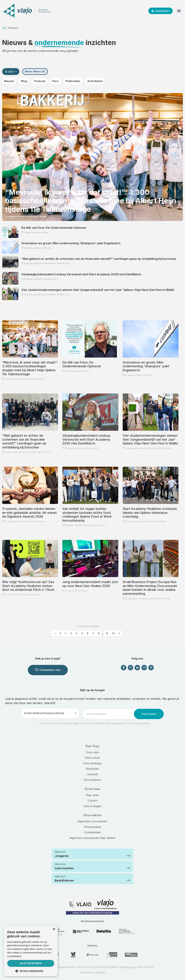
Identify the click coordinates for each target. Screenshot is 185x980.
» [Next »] (119, 633)
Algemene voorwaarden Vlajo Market (92, 838)
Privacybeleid (92, 827)
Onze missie (92, 758)
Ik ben (10, 72)
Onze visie (92, 752)
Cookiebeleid (92, 832)
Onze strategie (92, 763)
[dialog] (31, 951)
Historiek (92, 774)
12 (107, 633)
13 (113, 633)
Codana (100, 972)
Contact (92, 800)
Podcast (40, 81)
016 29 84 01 (146, 967)
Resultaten (92, 769)
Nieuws (9, 81)
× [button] (54, 929)
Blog (24, 81)
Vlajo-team (92, 795)
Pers (55, 81)
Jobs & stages (92, 806)
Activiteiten (95, 81)
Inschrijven (149, 714)
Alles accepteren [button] (31, 963)
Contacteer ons (48, 670)
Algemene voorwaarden (92, 821)
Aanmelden (161, 11)
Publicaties (73, 81)
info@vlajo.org (127, 967)
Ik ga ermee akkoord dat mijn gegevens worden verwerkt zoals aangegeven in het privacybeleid (95, 723)
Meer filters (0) (35, 71)
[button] (31, 971)
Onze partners (92, 780)
